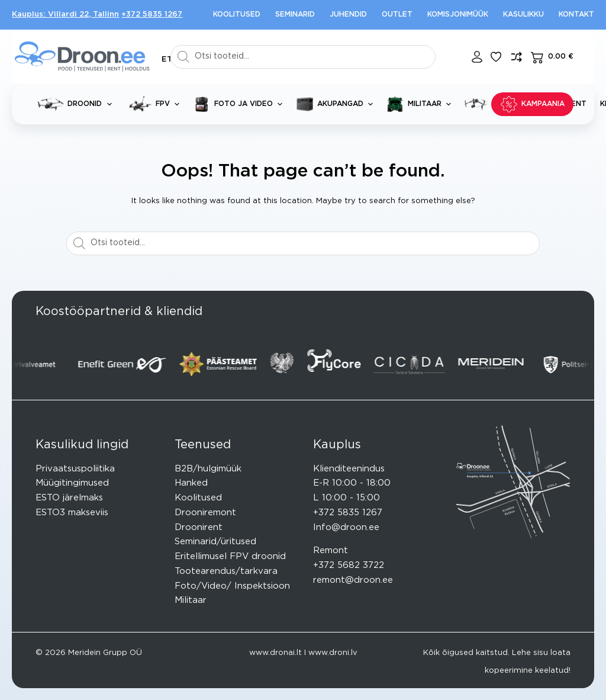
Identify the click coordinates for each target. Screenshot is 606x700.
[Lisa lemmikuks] (496, 57)
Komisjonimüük (458, 14)
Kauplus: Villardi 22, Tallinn (65, 15)
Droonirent (199, 527)
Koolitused (237, 14)
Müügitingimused (72, 483)
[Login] (477, 57)
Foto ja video (240, 104)
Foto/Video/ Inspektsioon (232, 586)
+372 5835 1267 (152, 15)
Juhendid (348, 14)
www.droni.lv (333, 653)
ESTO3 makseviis (72, 513)
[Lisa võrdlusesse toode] (517, 57)
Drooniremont (205, 513)
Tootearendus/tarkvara (226, 571)
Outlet (397, 14)
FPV (155, 104)
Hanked (191, 483)
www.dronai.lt (275, 653)
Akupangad (337, 104)
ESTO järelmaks (69, 498)
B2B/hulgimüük (208, 469)
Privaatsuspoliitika (75, 469)
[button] (167, 60)
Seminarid (295, 14)
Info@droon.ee (346, 527)
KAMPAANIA (532, 104)
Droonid (77, 104)
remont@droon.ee (353, 580)
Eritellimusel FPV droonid (230, 556)
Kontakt (576, 14)
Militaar (421, 104)
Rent (576, 104)
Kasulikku (523, 14)
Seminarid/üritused (215, 542)
